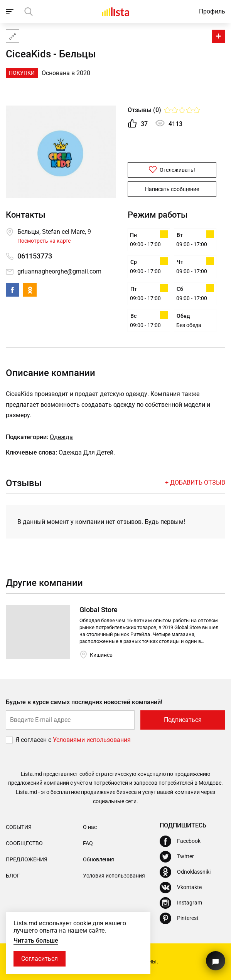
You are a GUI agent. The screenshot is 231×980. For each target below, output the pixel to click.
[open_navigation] (11, 12)
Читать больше (36, 941)
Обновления (99, 859)
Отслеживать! (172, 169)
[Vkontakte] (181, 888)
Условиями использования (92, 740)
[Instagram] (181, 903)
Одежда (61, 437)
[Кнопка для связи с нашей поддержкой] (216, 961)
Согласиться (40, 959)
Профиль (212, 11)
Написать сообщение (172, 189)
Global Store (99, 610)
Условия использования (114, 876)
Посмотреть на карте (44, 241)
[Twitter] (177, 857)
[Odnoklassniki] (185, 872)
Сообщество (24, 843)
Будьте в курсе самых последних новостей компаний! (84, 702)
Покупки (22, 73)
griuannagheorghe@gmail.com (59, 271)
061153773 (35, 256)
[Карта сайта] (13, 36)
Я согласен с (34, 740)
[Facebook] (180, 841)
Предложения (27, 859)
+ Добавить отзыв (195, 482)
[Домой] (116, 12)
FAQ (88, 843)
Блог (13, 876)
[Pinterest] (179, 918)
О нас (90, 827)
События (19, 827)
